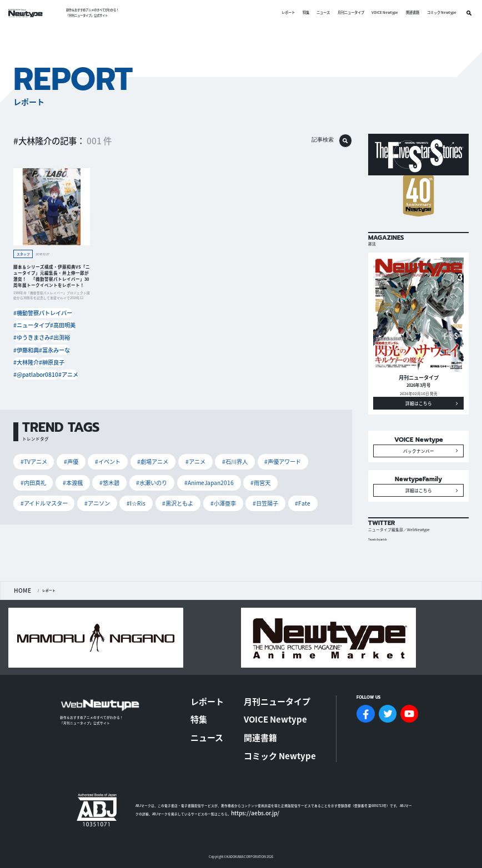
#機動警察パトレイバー (35, 312)
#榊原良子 (50, 350)
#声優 (58, 443)
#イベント (86, 443)
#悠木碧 (26, 460)
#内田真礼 (260, 443)
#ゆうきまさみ (28, 331)
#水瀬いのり (59, 460)
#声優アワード (223, 443)
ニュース (319, 13)
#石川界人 (185, 443)
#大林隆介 (25, 350)
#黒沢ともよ (285, 460)
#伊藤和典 (25, 340)
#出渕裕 (55, 331)
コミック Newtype (437, 13)
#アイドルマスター (181, 460)
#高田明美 (57, 322)
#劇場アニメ (122, 443)
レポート (284, 13)
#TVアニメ (29, 443)
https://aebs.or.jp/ (245, 793)
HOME (18, 622)
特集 (302, 13)
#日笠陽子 (62, 476)
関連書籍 (408, 13)
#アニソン (223, 460)
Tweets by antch (381, 572)
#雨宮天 (142, 460)
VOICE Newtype (381, 13)
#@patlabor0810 (29, 359)
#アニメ (57, 359)
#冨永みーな (52, 340)
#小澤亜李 (28, 476)
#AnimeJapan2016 (102, 460)
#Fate (90, 476)
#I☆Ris (253, 460)
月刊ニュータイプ (347, 13)
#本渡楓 (291, 443)
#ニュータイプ (28, 322)
